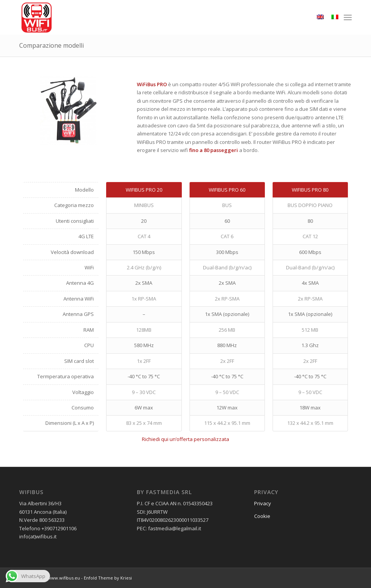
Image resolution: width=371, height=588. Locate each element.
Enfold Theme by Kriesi (108, 578)
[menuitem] (348, 17)
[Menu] (348, 17)
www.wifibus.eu (64, 578)
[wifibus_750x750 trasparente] (37, 17)
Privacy (263, 503)
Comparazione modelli (52, 45)
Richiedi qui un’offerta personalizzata (185, 439)
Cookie (262, 516)
